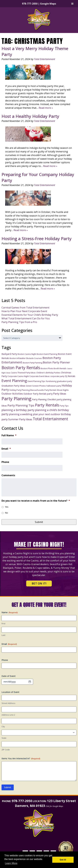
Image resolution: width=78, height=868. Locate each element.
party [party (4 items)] (50, 394)
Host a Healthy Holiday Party (30, 116)
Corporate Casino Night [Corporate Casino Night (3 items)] (18, 376)
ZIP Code (6, 750)
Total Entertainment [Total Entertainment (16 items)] (50, 419)
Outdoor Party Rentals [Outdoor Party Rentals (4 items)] (35, 394)
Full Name (9, 435)
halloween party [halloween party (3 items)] (54, 386)
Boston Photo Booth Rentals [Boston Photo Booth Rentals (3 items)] (54, 368)
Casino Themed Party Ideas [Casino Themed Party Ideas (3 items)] (23, 373)
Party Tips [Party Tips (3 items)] (64, 406)
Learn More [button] (11, 863)
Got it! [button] (63, 860)
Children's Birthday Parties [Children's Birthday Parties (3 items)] (48, 373)
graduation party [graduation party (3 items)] (64, 381)
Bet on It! (39, 583)
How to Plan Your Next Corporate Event (24, 311)
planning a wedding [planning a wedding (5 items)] (21, 414)
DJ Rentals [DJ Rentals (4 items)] (70, 376)
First (3, 623)
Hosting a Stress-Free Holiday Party (37, 238)
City (3, 726)
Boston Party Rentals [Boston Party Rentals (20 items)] (21, 368)
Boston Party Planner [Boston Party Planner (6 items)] (56, 362)
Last (3, 635)
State (4, 738)
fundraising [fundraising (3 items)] (51, 381)
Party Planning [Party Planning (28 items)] (16, 399)
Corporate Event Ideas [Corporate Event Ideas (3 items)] (40, 376)
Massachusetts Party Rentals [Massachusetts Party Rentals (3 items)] (43, 390)
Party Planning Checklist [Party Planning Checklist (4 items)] (44, 399)
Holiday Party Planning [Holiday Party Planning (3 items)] (19, 390)
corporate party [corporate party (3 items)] (57, 376)
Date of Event (9, 676)
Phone (5, 462)
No (6, 513)
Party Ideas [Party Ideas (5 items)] (60, 394)
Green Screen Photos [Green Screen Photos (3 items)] (36, 386)
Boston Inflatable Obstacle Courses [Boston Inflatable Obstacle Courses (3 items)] (26, 358)
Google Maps (48, 4)
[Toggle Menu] (72, 4)
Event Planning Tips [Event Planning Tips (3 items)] (36, 381)
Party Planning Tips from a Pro (19, 322)
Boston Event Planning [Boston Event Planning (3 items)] (47, 354)
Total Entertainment (44, 59)
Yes (7, 507)
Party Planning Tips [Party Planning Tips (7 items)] (21, 405)
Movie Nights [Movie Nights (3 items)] (63, 390)
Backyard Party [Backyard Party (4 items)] (9, 354)
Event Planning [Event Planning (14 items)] (14, 381)
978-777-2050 (30, 4)
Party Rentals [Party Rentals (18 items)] (47, 405)
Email (6, 449)
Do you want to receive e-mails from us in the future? (36, 501)
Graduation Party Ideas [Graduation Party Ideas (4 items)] (13, 386)
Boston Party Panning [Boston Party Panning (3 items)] (32, 363)
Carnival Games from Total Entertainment (25, 308)
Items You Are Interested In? (21, 758)
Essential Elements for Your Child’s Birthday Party (30, 315)
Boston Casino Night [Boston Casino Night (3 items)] (27, 354)
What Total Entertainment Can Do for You (26, 318)
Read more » (46, 108)
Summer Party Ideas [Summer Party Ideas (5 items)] (20, 419)
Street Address (8, 703)
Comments (8, 475)
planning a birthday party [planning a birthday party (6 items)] (18, 410)
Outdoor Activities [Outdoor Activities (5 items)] (12, 394)
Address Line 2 (8, 715)
